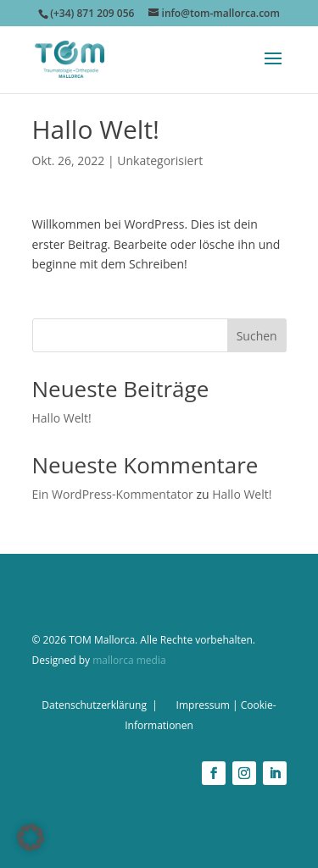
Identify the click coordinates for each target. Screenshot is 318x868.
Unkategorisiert (160, 160)
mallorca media (128, 660)
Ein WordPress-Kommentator (113, 494)
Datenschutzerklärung (94, 705)
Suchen (257, 336)
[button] (31, 838)
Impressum (203, 705)
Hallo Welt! (62, 418)
